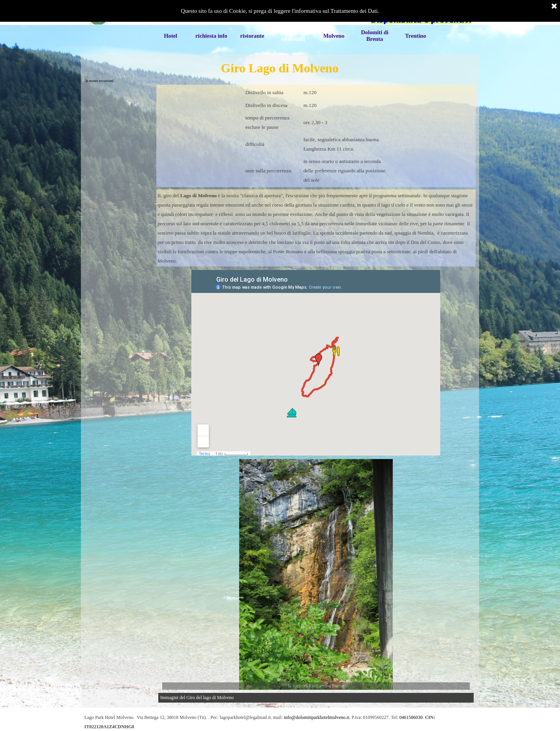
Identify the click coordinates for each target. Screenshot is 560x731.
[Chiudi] (554, 7)
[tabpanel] (316, 136)
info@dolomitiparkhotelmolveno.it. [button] (317, 717)
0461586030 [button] (411, 717)
